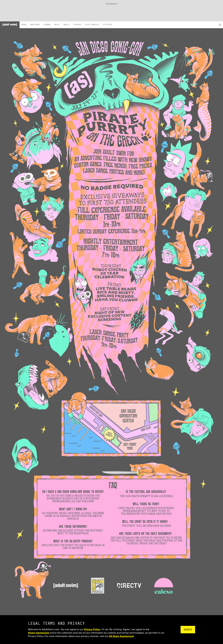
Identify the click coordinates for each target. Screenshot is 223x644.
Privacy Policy (92, 629)
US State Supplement (121, 636)
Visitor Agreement (38, 633)
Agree (188, 630)
